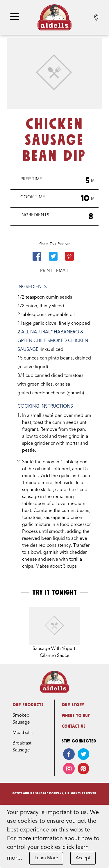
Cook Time (33, 197)
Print (46, 271)
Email (62, 271)
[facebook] (69, 754)
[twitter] (83, 754)
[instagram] (69, 769)
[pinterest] (83, 769)
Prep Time (31, 179)
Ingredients (35, 215)
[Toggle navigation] (15, 17)
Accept (83, 858)
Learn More (46, 858)
